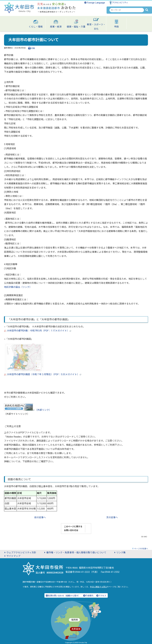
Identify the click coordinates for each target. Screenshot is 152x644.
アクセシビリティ (120, 3)
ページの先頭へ (141, 549)
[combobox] (127, 10)
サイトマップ (12, 556)
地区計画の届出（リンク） (18, 287)
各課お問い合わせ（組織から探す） (63, 596)
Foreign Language (95, 3)
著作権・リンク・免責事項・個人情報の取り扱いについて (75, 553)
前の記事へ (40, 517)
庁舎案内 (88, 596)
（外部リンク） (28, 410)
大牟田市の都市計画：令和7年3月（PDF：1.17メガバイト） (38, 331)
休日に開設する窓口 (98, 587)
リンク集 (120, 553)
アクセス (101, 596)
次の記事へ (112, 517)
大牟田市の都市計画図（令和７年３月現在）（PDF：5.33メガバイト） (43, 374)
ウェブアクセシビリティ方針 (20, 553)
